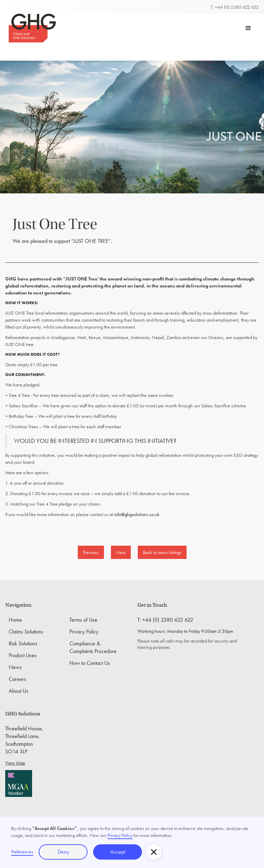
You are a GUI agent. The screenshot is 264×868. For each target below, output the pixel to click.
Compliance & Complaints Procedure (93, 647)
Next (121, 552)
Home (15, 620)
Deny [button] (63, 852)
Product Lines (23, 655)
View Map (15, 763)
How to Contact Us (90, 663)
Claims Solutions (26, 632)
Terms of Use (83, 620)
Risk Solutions (23, 643)
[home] (31, 28)
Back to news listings (162, 552)
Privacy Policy (84, 632)
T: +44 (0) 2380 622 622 (235, 7)
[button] (248, 28)
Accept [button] (118, 852)
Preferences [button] (22, 852)
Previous (91, 552)
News (15, 667)
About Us (18, 691)
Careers (17, 679)
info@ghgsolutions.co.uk (137, 514)
